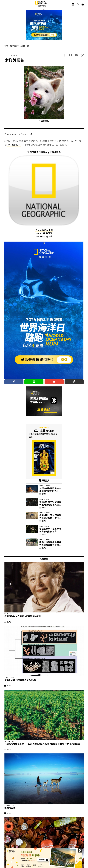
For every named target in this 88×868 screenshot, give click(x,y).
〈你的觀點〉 (14, 145)
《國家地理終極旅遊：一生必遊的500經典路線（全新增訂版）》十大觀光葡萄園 (42, 744)
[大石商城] (83, 4)
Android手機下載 (44, 233)
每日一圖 (25, 46)
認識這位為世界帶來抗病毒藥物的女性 (23, 616)
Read (43, 494)
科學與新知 (15, 46)
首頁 (7, 46)
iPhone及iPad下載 (44, 230)
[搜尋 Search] (78, 4)
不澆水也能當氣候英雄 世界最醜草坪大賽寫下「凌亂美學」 (50, 545)
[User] (73, 4)
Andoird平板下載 (44, 237)
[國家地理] (42, 6)
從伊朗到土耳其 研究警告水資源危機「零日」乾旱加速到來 (50, 518)
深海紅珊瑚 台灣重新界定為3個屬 (20, 680)
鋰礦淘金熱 (10, 808)
